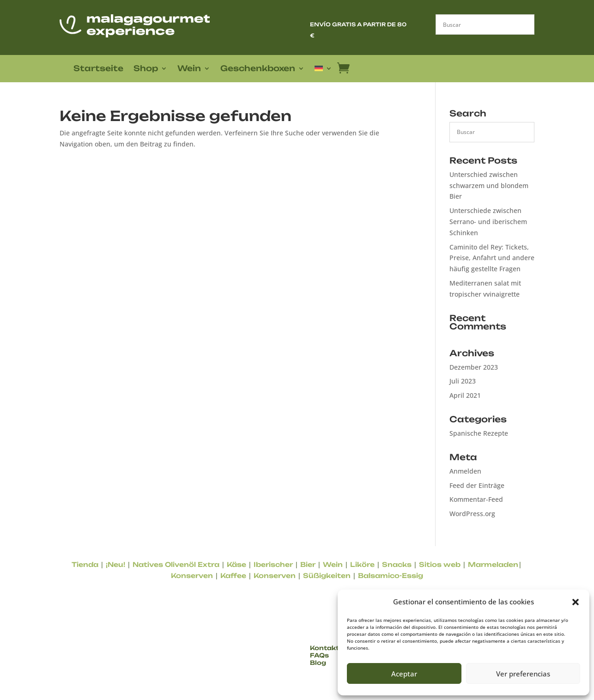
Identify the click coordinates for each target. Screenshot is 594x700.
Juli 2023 (463, 381)
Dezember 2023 (474, 367)
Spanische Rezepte (479, 433)
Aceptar (404, 674)
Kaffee (233, 575)
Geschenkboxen (258, 69)
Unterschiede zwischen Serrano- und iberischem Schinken (488, 222)
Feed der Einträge (477, 485)
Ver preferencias (523, 674)
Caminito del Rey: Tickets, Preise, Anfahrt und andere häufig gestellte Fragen (492, 258)
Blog (318, 663)
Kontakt (324, 648)
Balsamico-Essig (391, 575)
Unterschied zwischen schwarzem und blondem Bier (489, 186)
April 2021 (465, 395)
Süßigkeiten (327, 575)
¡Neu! (115, 564)
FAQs (319, 655)
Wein (189, 69)
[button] (576, 602)
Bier (308, 564)
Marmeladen (493, 564)
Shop (146, 69)
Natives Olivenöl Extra (176, 564)
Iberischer (273, 564)
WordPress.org (472, 514)
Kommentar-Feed (476, 499)
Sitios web (440, 564)
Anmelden (465, 471)
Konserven (192, 575)
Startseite (98, 69)
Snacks (397, 564)
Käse (236, 564)
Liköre (362, 564)
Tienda (85, 564)
